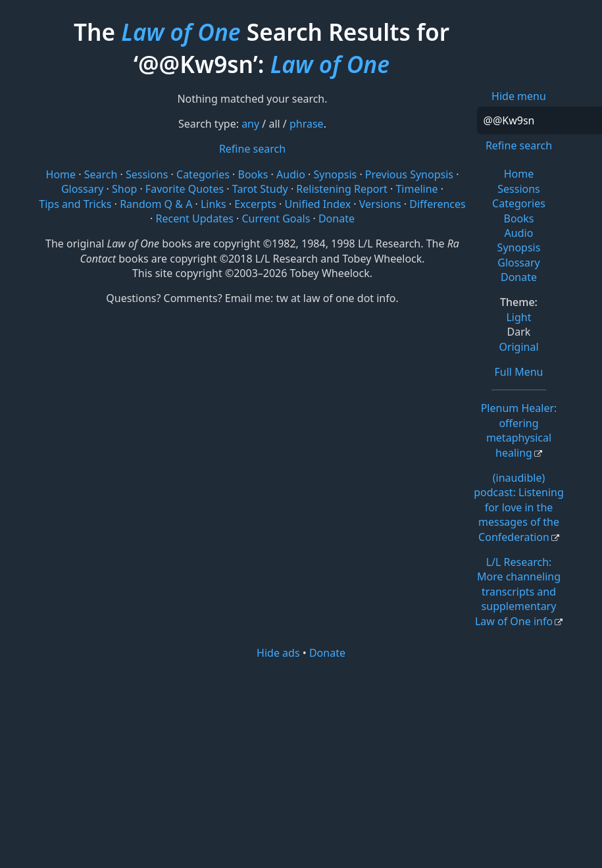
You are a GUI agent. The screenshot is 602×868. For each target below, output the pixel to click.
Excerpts (255, 204)
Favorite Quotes (185, 189)
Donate (519, 277)
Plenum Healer (519, 430)
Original (518, 347)
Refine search (519, 145)
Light (518, 317)
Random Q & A (156, 204)
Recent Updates (195, 218)
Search (101, 174)
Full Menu (519, 372)
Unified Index (317, 204)
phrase (307, 124)
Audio (519, 233)
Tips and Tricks (75, 204)
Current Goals (276, 218)
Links (213, 204)
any (250, 124)
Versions (380, 204)
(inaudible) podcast (519, 507)
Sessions (519, 189)
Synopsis (519, 247)
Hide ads (278, 653)
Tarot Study (260, 189)
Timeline (416, 189)
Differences (437, 204)
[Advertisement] (301, 763)
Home (519, 174)
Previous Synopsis (409, 174)
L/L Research (518, 592)
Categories (519, 203)
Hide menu (519, 96)
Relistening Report (341, 189)
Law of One (181, 32)
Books (519, 218)
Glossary (519, 263)
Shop (124, 189)
